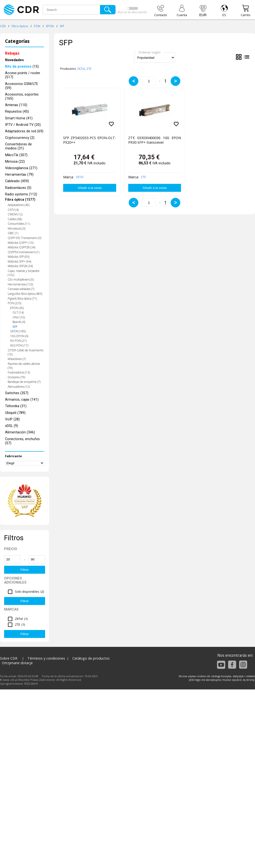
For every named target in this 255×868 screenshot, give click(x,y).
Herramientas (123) (20, 284)
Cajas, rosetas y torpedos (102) (23, 273)
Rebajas (12, 53)
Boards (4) (19, 322)
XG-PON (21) (18, 341)
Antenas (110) (16, 105)
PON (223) (14, 303)
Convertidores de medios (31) (18, 146)
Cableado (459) (17, 181)
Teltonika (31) (16, 406)
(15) (22, 67)
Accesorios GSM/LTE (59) (22, 86)
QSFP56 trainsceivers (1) (23, 252)
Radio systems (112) (21, 194)
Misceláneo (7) (17, 359)
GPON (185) (18, 331)
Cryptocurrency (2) (20, 138)
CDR (3, 26)
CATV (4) (13, 210)
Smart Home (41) (19, 118)
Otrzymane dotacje (17, 663)
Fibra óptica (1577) (20, 200)
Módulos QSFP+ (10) (21, 243)
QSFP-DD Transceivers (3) (24, 238)
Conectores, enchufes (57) (22, 441)
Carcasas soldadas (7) (21, 289)
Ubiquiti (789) (15, 413)
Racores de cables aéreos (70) (24, 366)
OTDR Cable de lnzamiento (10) (26, 352)
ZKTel (81, 69)
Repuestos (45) (17, 112)
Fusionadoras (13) (19, 372)
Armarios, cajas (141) (22, 400)
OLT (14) (18, 312)
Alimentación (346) (20, 432)
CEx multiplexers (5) (21, 280)
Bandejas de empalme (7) (24, 382)
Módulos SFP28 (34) (20, 266)
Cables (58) (15, 219)
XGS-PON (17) (19, 345)
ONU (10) (19, 317)
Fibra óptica (20, 26)
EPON (50, 26)
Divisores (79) (16, 377)
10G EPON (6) (19, 336)
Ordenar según (149, 52)
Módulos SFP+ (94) (19, 261)
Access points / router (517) (23, 75)
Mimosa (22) (15, 162)
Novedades (14, 60)
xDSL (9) (12, 426)
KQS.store (31, 684)
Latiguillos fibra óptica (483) (25, 294)
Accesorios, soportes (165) (22, 96)
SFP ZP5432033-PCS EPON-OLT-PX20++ (90, 140)
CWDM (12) (15, 214)
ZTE (89, 69)
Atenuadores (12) (19, 387)
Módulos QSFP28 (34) (21, 247)
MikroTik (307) (16, 155)
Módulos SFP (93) (19, 257)
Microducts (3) (17, 228)
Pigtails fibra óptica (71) (22, 299)
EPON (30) (17, 308)
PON (37, 26)
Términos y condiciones (46, 658)
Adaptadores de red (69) (24, 131)
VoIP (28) (12, 419)
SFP (62, 26)
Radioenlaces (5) (18, 188)
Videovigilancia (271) (21, 168)
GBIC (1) (13, 233)
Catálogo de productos (91, 658)
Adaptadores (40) (19, 205)
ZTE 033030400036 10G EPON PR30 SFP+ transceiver (155, 140)
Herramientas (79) (19, 175)
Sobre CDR (9, 658)
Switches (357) (17, 393)
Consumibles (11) (19, 224)
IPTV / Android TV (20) (23, 125)
